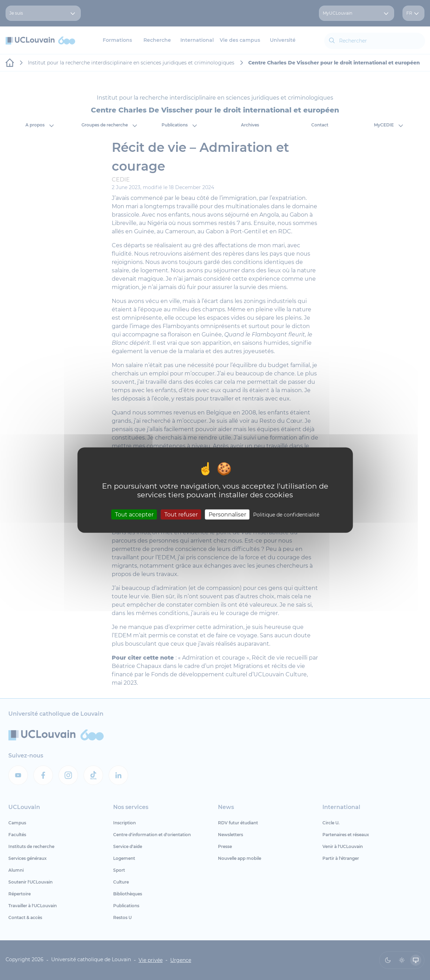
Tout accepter (134, 514)
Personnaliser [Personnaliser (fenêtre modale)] (227, 514)
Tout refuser (181, 514)
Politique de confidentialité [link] (286, 514)
